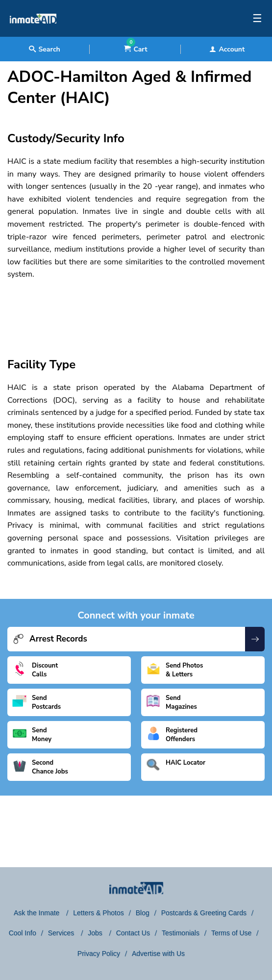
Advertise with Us (158, 954)
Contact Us (133, 933)
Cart (136, 49)
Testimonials (181, 933)
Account (227, 49)
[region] (136, 310)
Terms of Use (231, 933)
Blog (143, 913)
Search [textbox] (44, 49)
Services (62, 933)
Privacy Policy (99, 954)
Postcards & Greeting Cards (204, 913)
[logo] (33, 34)
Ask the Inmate (37, 913)
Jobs (96, 933)
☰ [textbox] (257, 19)
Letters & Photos (99, 913)
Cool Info (23, 933)
